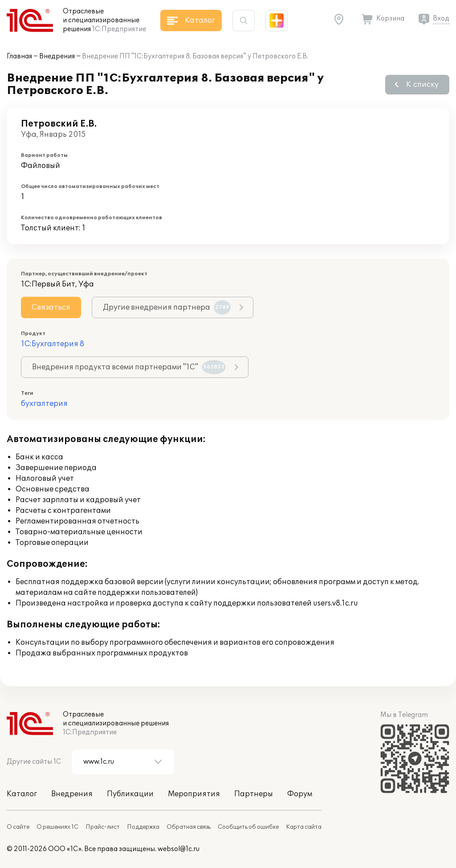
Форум (300, 794)
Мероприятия (194, 794)
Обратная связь (189, 827)
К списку (422, 85)
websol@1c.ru (179, 849)
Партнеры (254, 794)
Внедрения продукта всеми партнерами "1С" (129, 367)
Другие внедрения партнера (167, 307)
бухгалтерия (44, 404)
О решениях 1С (57, 827)
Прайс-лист (103, 827)
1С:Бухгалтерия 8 (53, 344)
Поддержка (143, 827)
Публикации (130, 794)
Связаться (51, 307)
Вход (441, 18)
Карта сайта (304, 827)
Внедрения (57, 56)
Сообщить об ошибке (248, 827)
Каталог (22, 794)
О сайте (18, 827)
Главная (19, 56)
